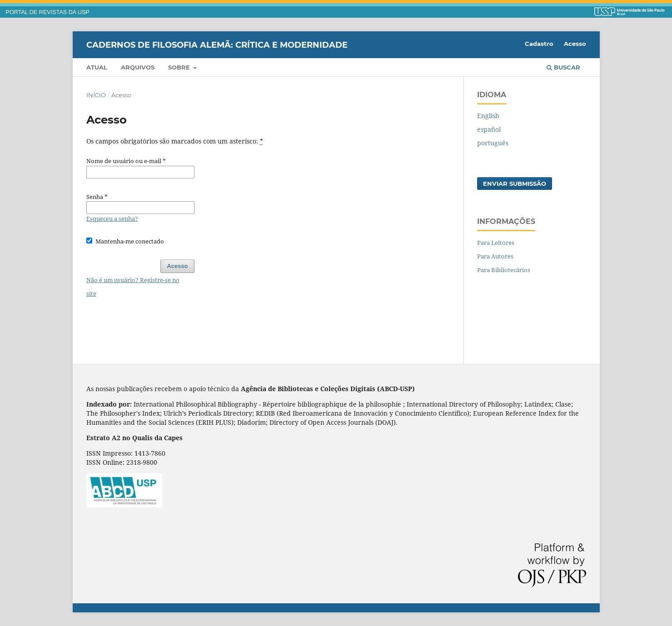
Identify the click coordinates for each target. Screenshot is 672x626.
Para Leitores (496, 243)
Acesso (575, 44)
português (493, 143)
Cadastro (539, 44)
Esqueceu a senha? (112, 219)
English (488, 116)
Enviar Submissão (515, 184)
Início (96, 95)
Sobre (180, 67)
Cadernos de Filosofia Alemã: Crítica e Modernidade (217, 45)
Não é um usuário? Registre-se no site (133, 287)
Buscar (563, 67)
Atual (97, 67)
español (489, 129)
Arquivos (138, 67)
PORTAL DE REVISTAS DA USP (48, 12)
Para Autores (495, 256)
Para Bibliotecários (504, 270)
